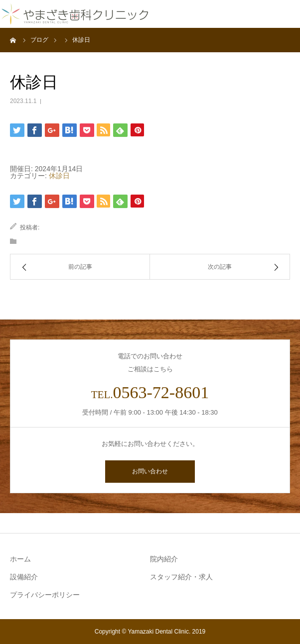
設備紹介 (24, 577)
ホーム (20, 559)
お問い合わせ (150, 471)
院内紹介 (164, 559)
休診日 (59, 176)
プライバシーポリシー (45, 595)
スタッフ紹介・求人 (181, 577)
